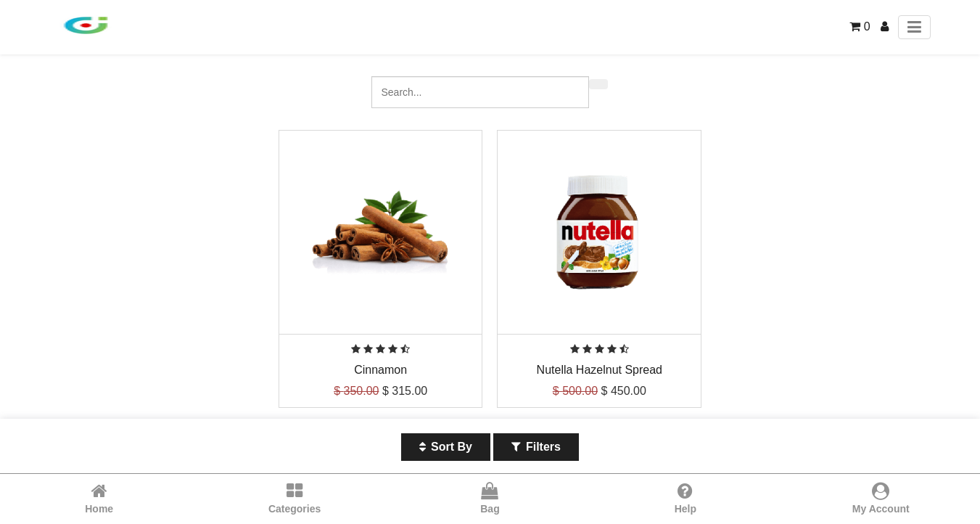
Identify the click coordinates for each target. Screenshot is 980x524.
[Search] (598, 84)
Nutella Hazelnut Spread (600, 370)
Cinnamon (380, 370)
